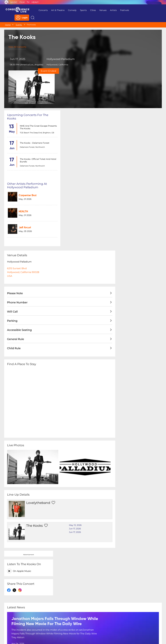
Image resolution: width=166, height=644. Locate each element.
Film (22, 2)
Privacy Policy (45, 625)
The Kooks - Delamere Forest (34, 106)
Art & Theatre (57, 10)
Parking (12, 217)
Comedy (71, 10)
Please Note (15, 190)
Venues (102, 10)
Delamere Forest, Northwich (32, 110)
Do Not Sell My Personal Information (110, 625)
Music (14, 2)
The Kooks (32, 420)
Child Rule (14, 245)
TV (28, 2)
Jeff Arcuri (79, 119)
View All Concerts (17, 41)
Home (8, 19)
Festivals (123, 10)
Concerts (42, 10)
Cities (92, 10)
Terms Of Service (64, 625)
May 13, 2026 (71, 419)
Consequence (6, 2)
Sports (82, 10)
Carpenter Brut (82, 89)
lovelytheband (36, 399)
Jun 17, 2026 (71, 423)
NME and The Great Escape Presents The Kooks (33, 91)
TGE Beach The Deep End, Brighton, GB (37, 96)
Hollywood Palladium (59, 53)
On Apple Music (133, 94)
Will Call (12, 208)
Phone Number (17, 199)
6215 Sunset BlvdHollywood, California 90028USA (23, 168)
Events (19, 19)
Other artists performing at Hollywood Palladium (83, 80)
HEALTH (78, 104)
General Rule (16, 235)
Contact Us (82, 625)
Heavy (35, 2)
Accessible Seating (19, 226)
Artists (112, 10)
